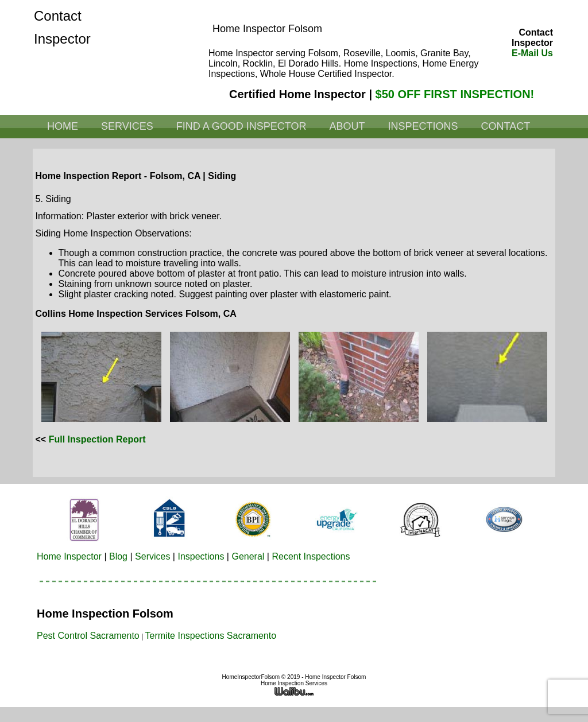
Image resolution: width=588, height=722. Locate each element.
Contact (505, 126)
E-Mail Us (532, 53)
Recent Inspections (311, 556)
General (248, 556)
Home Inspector (69, 556)
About (347, 126)
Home (63, 126)
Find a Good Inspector (241, 126)
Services (127, 126)
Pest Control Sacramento (88, 636)
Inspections (423, 126)
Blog (118, 556)
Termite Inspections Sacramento (211, 636)
